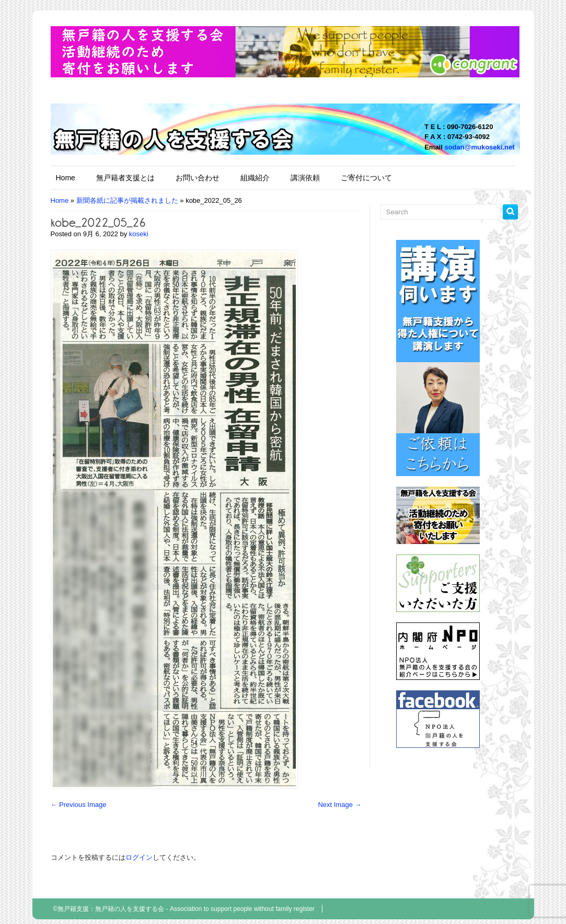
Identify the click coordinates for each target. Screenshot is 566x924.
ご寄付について (366, 178)
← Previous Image (79, 805)
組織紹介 (255, 178)
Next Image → (339, 805)
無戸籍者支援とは (125, 178)
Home (66, 178)
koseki (139, 234)
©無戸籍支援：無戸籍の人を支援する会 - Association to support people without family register (184, 909)
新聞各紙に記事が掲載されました (127, 200)
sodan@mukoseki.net (479, 147)
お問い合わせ (198, 178)
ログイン (139, 857)
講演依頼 (305, 178)
